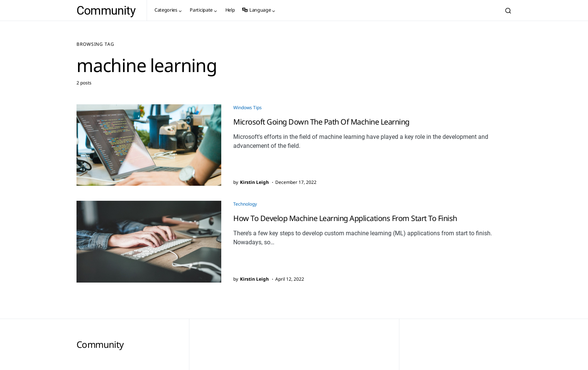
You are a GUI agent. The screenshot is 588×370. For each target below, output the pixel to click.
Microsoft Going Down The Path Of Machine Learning (321, 122)
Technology (245, 204)
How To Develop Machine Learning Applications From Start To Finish (345, 218)
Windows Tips (247, 108)
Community (106, 11)
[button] (508, 11)
